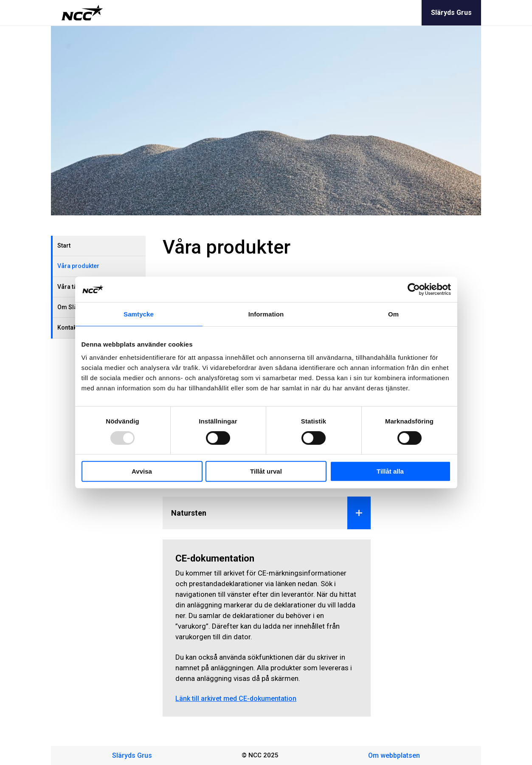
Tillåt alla (390, 471)
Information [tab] (266, 314)
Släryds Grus (451, 13)
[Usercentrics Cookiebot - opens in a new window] (414, 289)
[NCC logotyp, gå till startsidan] (82, 13)
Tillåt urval (266, 471)
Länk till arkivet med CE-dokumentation (236, 699)
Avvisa (142, 471)
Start (64, 246)
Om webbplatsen (394, 755)
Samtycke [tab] (139, 314)
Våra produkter (78, 266)
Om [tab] (393, 314)
